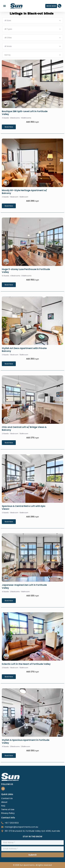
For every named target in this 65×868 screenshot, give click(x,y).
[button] (4, 6)
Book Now (9, 127)
